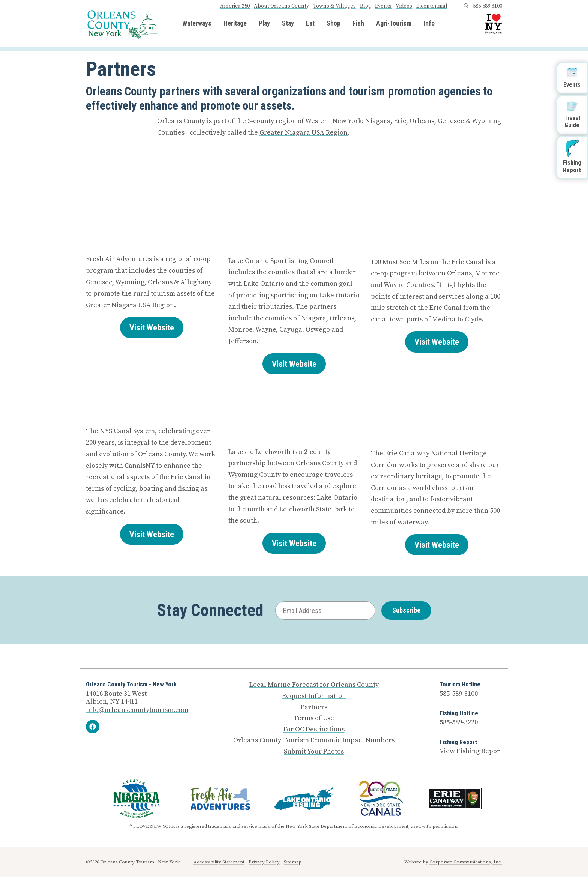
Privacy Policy (264, 862)
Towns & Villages (334, 6)
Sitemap (293, 862)
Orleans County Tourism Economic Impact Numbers (314, 740)
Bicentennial (432, 6)
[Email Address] (325, 610)
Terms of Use (314, 718)
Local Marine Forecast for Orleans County (314, 685)
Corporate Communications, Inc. (466, 862)
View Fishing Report (471, 751)
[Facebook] (93, 727)
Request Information (314, 696)
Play (264, 24)
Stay (288, 24)
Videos (404, 6)
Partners (314, 707)
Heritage (235, 24)
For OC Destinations (314, 730)
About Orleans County (281, 6)
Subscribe (406, 610)
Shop (334, 24)
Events (383, 6)
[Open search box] (466, 6)
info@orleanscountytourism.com (137, 710)
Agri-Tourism (394, 24)
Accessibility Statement (219, 862)
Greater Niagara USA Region (304, 133)
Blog (366, 6)
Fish (358, 24)
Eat (310, 24)
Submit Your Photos (314, 752)
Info (429, 24)
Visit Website (152, 327)
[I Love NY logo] (493, 24)
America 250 (235, 6)
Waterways (197, 24)
